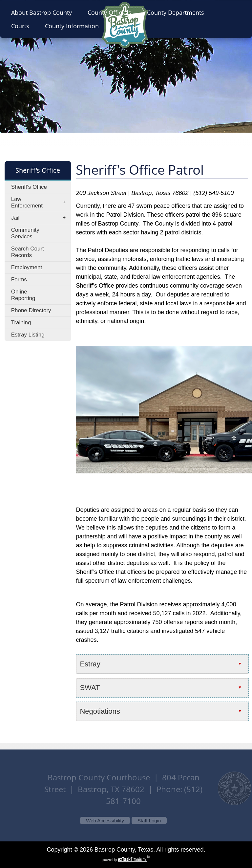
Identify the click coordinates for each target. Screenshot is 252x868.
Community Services (25, 233)
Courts (22, 26)
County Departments (178, 12)
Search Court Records (28, 252)
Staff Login (149, 821)
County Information (74, 26)
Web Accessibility (105, 821)
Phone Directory (31, 310)
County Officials (111, 12)
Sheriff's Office (29, 187)
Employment (27, 267)
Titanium (132, 859)
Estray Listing (28, 335)
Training (21, 323)
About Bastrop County (43, 12)
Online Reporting (23, 295)
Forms (19, 280)
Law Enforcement (41, 202)
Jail (41, 218)
